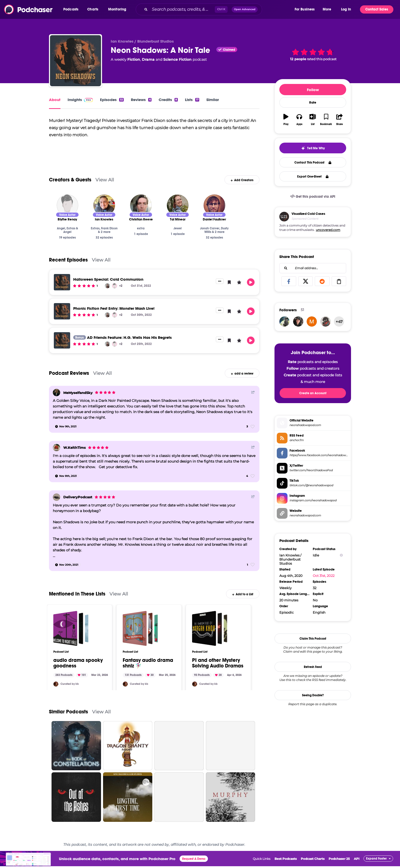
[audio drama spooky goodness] (71, 635)
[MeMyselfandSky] (57, 400)
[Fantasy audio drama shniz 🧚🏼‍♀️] (140, 635)
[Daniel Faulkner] (214, 212)
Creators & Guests (70, 187)
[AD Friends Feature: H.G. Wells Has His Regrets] (62, 347)
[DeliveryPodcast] (57, 504)
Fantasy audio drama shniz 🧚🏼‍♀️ (148, 670)
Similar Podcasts (68, 719)
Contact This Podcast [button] (313, 163)
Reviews (141, 100)
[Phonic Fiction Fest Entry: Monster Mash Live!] (62, 318)
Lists (192, 100)
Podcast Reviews (69, 380)
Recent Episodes (68, 267)
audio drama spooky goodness (78, 670)
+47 (339, 322)
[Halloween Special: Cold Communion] (62, 289)
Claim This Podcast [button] (313, 639)
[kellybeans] (56, 691)
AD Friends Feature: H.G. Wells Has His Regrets (129, 344)
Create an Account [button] (313, 393)
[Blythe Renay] (67, 212)
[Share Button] (253, 399)
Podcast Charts (313, 866)
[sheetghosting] (284, 321)
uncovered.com (328, 230)
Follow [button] (313, 90)
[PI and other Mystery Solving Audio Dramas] (210, 635)
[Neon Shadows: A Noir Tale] (76, 61)
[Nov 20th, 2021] (67, 572)
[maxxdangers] (312, 321)
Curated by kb (70, 691)
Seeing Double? (313, 695)
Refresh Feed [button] (313, 667)
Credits (168, 100)
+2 (121, 293)
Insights (80, 100)
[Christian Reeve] (141, 212)
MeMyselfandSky (78, 400)
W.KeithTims (74, 455)
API (357, 866)
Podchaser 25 (339, 866)
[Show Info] (341, 555)
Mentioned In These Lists (77, 601)
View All (105, 187)
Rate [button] (313, 103)
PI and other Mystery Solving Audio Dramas (218, 670)
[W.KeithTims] (57, 455)
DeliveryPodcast (78, 504)
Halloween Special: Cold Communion (108, 286)
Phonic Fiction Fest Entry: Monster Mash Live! (114, 315)
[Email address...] (313, 268)
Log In (346, 9)
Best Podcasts (286, 866)
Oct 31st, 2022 (324, 576)
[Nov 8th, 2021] (66, 483)
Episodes (112, 100)
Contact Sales (377, 9)
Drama (148, 59)
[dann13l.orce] (326, 321)
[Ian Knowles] (104, 212)
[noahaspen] (298, 321)
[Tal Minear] (178, 212)
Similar (213, 100)
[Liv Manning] (107, 293)
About (55, 100)
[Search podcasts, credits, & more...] (182, 9)
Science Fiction (177, 59)
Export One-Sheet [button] (313, 177)
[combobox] (215, 9)
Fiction (134, 59)
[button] (72, 9)
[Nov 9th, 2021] (66, 433)
